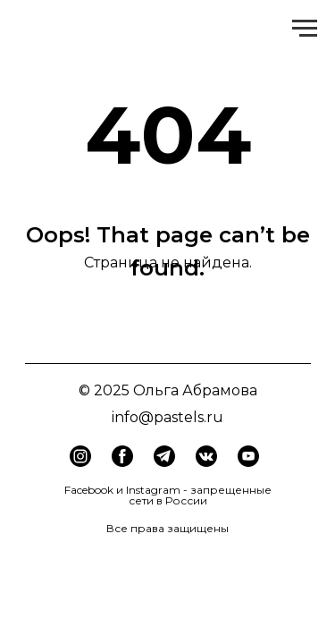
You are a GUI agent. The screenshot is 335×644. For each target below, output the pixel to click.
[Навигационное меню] (305, 29)
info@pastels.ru (167, 417)
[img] (122, 456)
